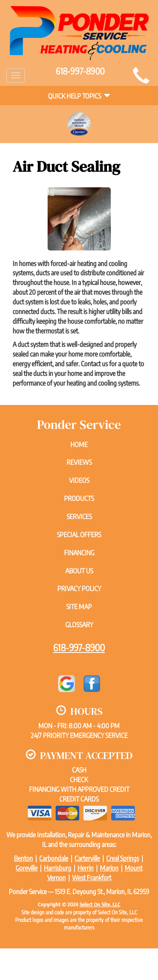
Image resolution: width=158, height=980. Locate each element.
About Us (79, 571)
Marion (109, 868)
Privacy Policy (79, 589)
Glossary (79, 625)
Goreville (27, 868)
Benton (23, 858)
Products (79, 498)
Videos (79, 480)
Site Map (79, 607)
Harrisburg (58, 868)
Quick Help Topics (79, 96)
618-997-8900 (79, 647)
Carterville (87, 858)
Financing (79, 553)
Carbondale (54, 858)
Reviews (79, 462)
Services (79, 517)
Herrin (86, 868)
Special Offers (79, 535)
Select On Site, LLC (100, 904)
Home (79, 445)
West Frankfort (92, 878)
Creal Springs (123, 858)
